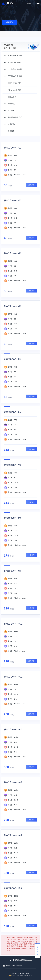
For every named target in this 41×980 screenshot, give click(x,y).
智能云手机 (12, 97)
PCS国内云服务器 (15, 62)
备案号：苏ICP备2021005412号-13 (22, 975)
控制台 (29, 3)
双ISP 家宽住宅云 (15, 83)
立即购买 (31, 185)
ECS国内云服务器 (15, 76)
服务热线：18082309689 (21, 960)
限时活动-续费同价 (15, 117)
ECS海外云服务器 (15, 69)
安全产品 (11, 104)
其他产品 (11, 124)
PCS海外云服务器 (15, 56)
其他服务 (11, 131)
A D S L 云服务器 (14, 90)
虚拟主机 (11, 111)
